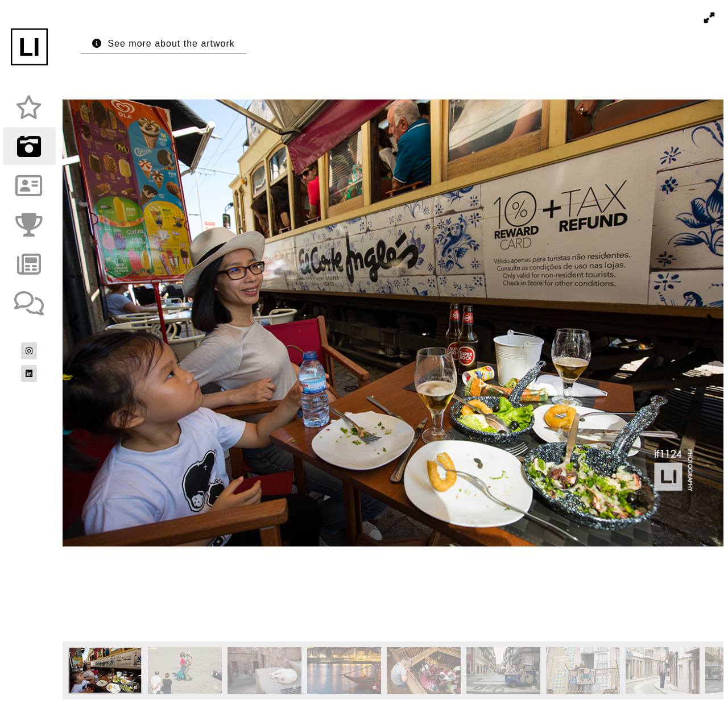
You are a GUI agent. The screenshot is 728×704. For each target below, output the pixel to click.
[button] (709, 18)
